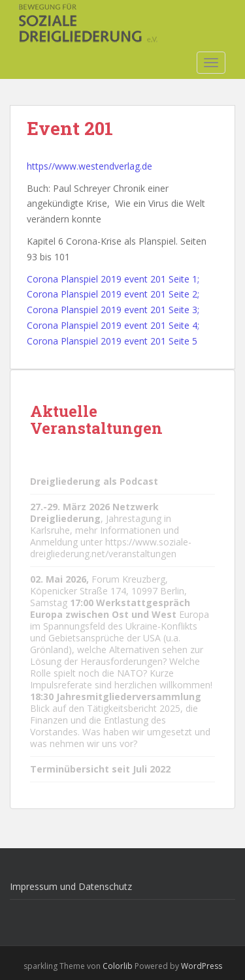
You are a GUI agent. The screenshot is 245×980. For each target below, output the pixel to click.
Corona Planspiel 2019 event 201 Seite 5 (112, 341)
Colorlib (118, 966)
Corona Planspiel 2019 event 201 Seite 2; (113, 294)
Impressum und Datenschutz (71, 886)
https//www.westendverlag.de (90, 166)
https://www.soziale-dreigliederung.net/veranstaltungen (111, 548)
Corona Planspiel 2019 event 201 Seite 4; (113, 325)
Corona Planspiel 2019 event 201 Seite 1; (113, 279)
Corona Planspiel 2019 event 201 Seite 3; (113, 310)
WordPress (202, 966)
